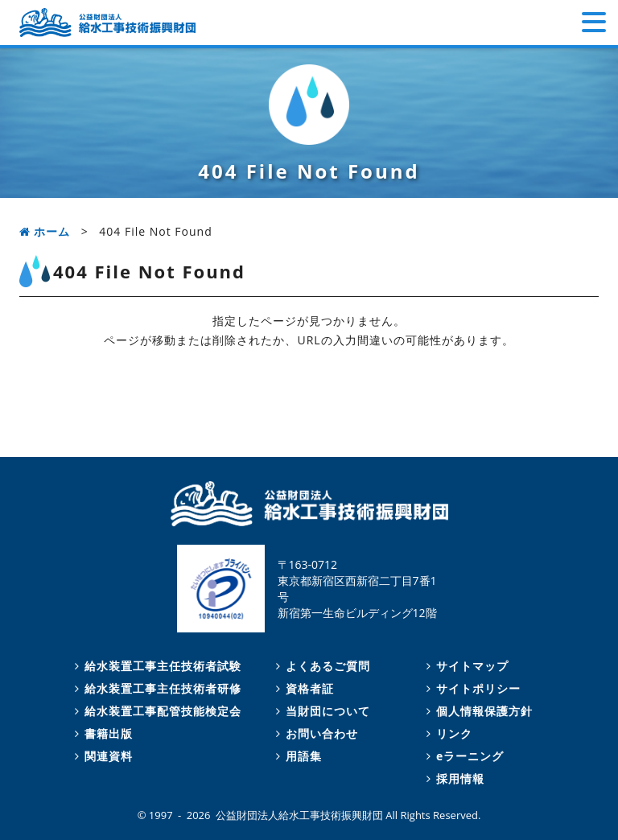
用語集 (297, 756)
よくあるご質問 (321, 666)
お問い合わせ (315, 733)
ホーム (45, 231)
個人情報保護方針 (477, 711)
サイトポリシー (471, 688)
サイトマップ (465, 666)
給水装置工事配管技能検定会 (156, 711)
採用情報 (453, 778)
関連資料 (101, 756)
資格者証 (303, 688)
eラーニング (463, 756)
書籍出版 (101, 733)
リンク (447, 733)
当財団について (321, 711)
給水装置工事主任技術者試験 (156, 666)
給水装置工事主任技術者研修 (156, 688)
